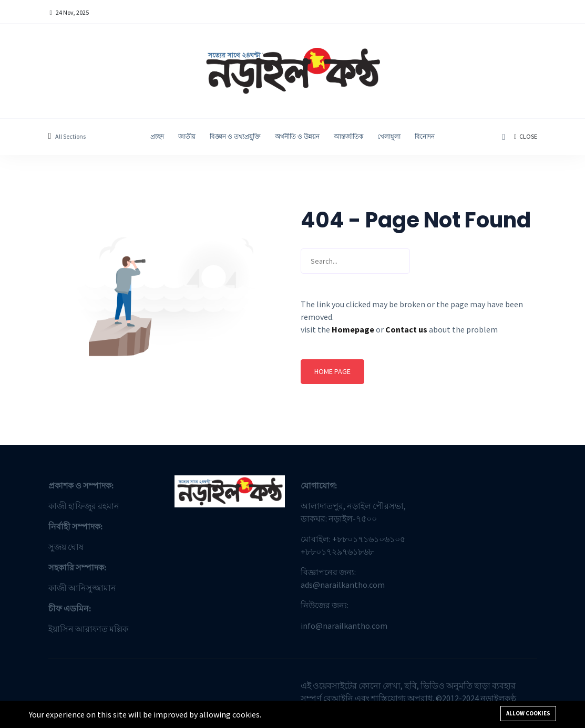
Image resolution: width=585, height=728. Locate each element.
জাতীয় (187, 136)
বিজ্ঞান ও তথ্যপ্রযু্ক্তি (235, 136)
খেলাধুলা (389, 136)
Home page (332, 371)
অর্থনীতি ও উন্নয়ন (297, 136)
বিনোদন (425, 136)
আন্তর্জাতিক (348, 136)
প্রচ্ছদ (157, 136)
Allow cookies (528, 713)
